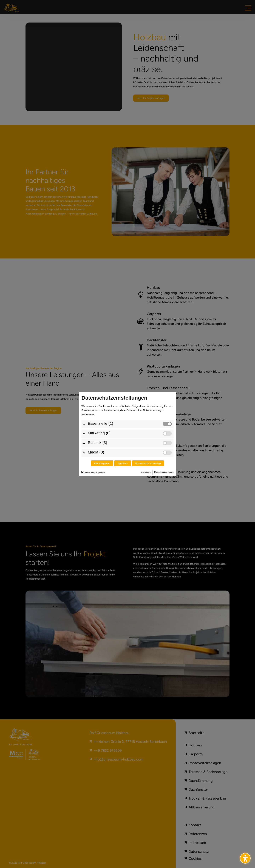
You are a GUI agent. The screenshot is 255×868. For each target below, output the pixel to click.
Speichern (123, 463)
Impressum (146, 472)
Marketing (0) (99, 433)
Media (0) (96, 452)
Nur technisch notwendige (148, 463)
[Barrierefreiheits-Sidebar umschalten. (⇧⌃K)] (245, 858)
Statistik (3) (97, 443)
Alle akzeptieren (102, 463)
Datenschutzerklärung (164, 472)
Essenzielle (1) (100, 423)
